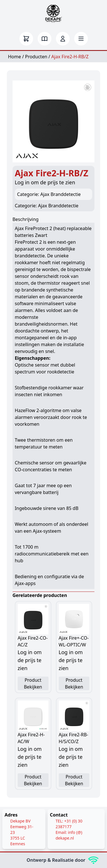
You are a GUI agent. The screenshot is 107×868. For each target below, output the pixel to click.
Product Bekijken (33, 683)
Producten (36, 57)
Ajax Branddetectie (58, 206)
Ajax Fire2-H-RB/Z (70, 57)
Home (15, 57)
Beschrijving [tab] (26, 219)
